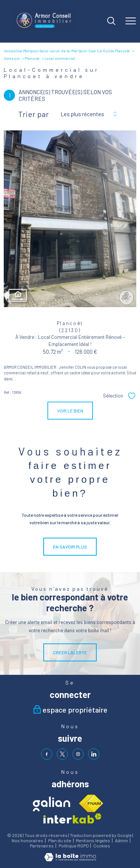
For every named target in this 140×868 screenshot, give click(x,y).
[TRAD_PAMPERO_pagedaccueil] (44, 30)
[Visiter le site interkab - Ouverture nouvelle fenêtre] (72, 818)
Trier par (34, 114)
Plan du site (60, 840)
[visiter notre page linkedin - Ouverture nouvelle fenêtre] (94, 754)
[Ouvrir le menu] (131, 21)
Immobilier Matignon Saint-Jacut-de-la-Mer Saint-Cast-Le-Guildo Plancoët (67, 51)
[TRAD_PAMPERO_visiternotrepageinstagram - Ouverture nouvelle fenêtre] (78, 754)
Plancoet (32, 58)
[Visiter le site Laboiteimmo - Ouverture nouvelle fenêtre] (70, 859)
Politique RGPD (74, 846)
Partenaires (42, 846)
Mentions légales (93, 840)
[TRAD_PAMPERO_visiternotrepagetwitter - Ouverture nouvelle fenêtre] (62, 754)
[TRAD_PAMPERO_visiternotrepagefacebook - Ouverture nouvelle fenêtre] (47, 754)
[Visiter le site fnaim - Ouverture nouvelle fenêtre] (91, 804)
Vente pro (12, 58)
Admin (122, 840)
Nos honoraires (27, 840)
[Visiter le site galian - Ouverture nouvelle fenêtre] (52, 804)
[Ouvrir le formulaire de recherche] (111, 21)
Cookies (102, 846)
